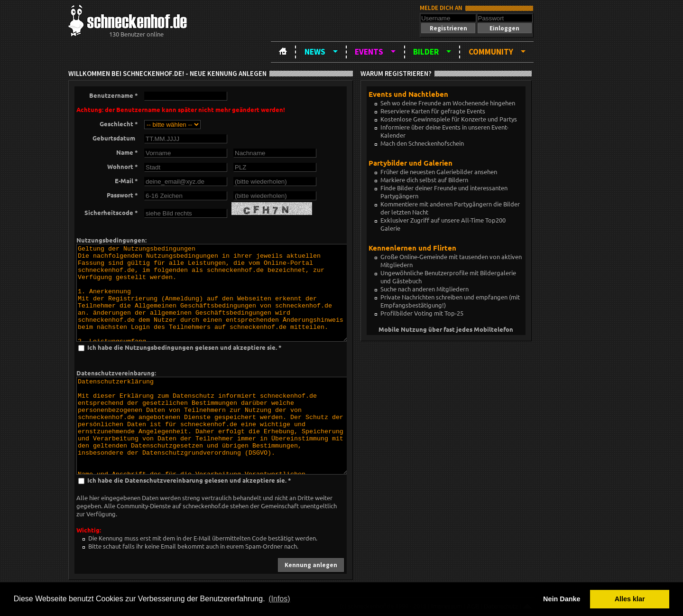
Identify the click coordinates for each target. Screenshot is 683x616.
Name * (127, 152)
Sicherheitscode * (111, 212)
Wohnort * (123, 166)
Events (369, 52)
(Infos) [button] (279, 599)
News (315, 52)
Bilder (426, 52)
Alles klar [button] (630, 599)
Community (491, 52)
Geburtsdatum (115, 138)
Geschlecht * (119, 124)
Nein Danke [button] (562, 599)
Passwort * (122, 195)
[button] (448, 28)
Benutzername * (114, 95)
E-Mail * (126, 181)
